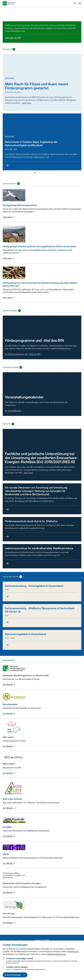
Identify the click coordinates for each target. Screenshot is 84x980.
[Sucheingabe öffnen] (75, 3)
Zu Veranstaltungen (13, 411)
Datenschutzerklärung (57, 954)
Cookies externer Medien (17, 967)
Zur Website (9, 684)
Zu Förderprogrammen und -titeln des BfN (23, 354)
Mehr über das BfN (13, 38)
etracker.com (73, 952)
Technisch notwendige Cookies (20, 958)
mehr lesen (9, 217)
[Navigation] (79, 3)
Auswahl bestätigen (15, 975)
